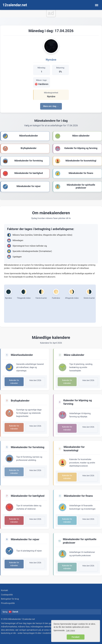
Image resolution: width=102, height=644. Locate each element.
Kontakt (5, 590)
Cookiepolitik (7, 595)
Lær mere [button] (71, 630)
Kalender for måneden (14, 382)
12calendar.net (15, 5)
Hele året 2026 (35, 380)
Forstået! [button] (76, 637)
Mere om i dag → (51, 106)
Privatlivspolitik (8, 603)
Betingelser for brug (10, 599)
